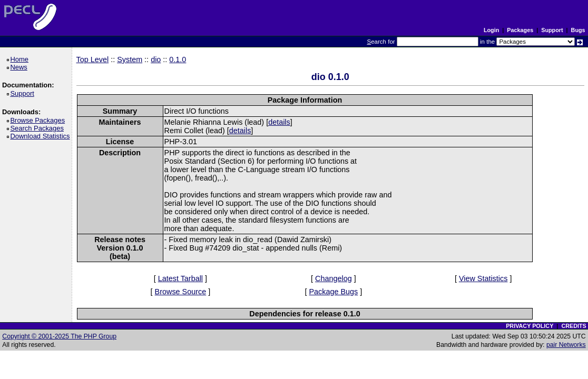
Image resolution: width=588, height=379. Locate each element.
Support (552, 30)
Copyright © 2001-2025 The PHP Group (59, 336)
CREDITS (574, 326)
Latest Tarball (180, 278)
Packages (520, 30)
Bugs (578, 30)
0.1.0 (178, 59)
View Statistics (483, 278)
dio (156, 59)
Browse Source (181, 292)
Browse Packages (39, 120)
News (20, 67)
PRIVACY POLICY (530, 326)
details (279, 122)
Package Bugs (333, 292)
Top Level (93, 59)
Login (491, 30)
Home (21, 59)
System (130, 59)
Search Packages (38, 128)
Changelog (334, 278)
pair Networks (566, 345)
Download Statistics (42, 136)
